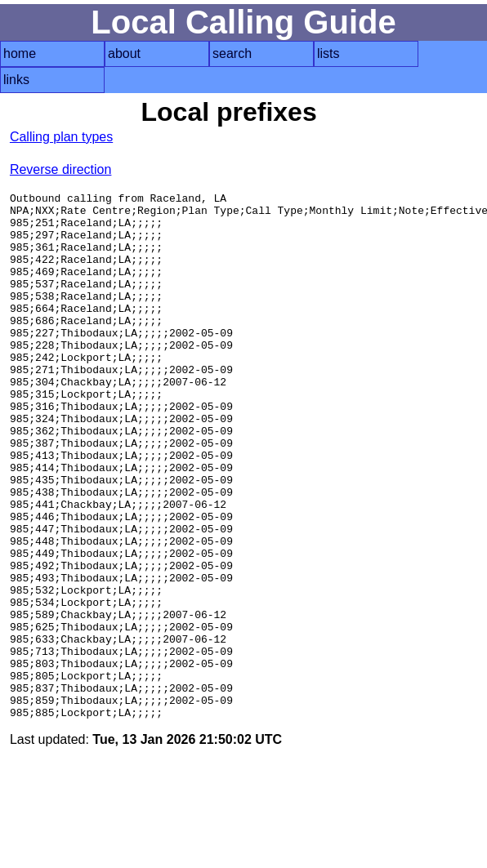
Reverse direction (61, 169)
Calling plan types (61, 137)
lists (328, 53)
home (20, 53)
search (232, 53)
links (16, 80)
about (124, 53)
